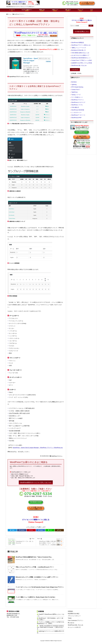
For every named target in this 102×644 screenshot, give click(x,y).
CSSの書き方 (75, 107)
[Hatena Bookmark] (41, 530)
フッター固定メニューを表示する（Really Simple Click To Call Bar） (36, 597)
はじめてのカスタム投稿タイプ (80, 55)
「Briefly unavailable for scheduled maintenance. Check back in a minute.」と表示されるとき (50, 627)
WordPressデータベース (78, 115)
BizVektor (74, 82)
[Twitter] (12, 530)
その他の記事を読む (75, 70)
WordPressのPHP (76, 118)
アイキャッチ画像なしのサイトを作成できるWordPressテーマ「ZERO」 (51, 623)
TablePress (74, 92)
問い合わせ (71, 623)
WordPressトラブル (77, 105)
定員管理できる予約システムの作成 (82, 63)
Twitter (70, 618)
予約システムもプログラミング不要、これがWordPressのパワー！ (35, 567)
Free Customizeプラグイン (76, 620)
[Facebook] (22, 530)
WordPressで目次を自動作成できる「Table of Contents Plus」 (34, 557)
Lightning (74, 85)
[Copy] (59, 530)
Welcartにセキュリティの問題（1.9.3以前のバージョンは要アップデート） (37, 577)
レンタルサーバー (76, 113)
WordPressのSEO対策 (78, 110)
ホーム (9, 14)
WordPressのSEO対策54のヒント (81, 58)
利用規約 (70, 611)
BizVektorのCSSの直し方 (78, 50)
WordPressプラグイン (19, 14)
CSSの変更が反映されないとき (80, 53)
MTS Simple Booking (77, 87)
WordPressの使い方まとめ (79, 65)
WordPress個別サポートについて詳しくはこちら (36, 482)
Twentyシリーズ (76, 95)
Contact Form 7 (76, 90)
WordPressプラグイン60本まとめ (81, 45)
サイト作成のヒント (77, 97)
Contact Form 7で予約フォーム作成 (81, 60)
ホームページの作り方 (74, 627)
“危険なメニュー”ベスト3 (78, 48)
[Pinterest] (31, 530)
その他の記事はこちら (82, 31)
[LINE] (50, 530)
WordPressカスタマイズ (78, 102)
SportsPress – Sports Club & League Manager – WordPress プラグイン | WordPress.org (38, 448)
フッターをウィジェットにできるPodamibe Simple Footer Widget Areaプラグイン (40, 587)
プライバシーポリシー (74, 616)
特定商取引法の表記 (74, 614)
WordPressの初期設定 (78, 43)
